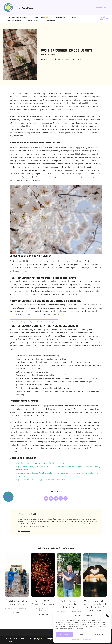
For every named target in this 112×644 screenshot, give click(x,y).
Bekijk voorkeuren (100, 634)
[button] (108, 615)
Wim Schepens (43, 609)
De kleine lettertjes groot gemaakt (81, 640)
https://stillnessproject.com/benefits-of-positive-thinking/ (41, 463)
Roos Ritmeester (50, 54)
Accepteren (64, 634)
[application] (26, 17)
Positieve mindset (63, 59)
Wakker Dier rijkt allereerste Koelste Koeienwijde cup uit (69, 604)
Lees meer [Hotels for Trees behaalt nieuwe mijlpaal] (17, 613)
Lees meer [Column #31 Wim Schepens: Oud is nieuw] (43, 615)
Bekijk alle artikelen (24, 531)
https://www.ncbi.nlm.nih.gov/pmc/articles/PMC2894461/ (40, 479)
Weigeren (82, 634)
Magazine (49, 638)
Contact (8, 641)
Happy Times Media (24, 7)
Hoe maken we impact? (15, 638)
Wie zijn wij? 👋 (35, 638)
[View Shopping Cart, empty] (101, 19)
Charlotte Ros (12, 609)
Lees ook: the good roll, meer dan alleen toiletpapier (35, 322)
